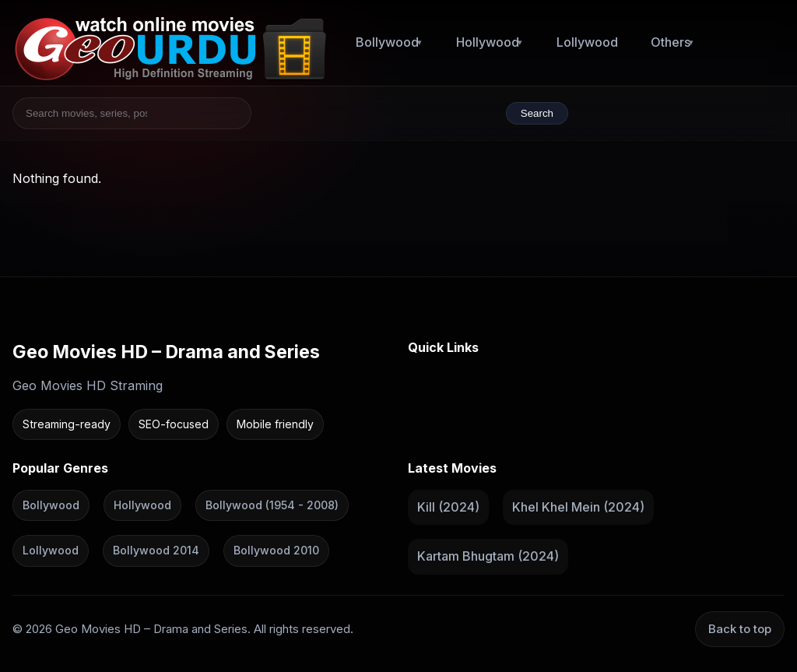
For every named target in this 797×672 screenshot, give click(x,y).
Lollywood (587, 42)
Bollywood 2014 (156, 550)
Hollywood (488, 42)
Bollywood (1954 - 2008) (272, 504)
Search (537, 113)
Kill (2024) (448, 506)
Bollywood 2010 (276, 550)
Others (671, 42)
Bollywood (387, 42)
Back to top (740, 629)
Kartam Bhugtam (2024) (488, 556)
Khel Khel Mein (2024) (578, 506)
